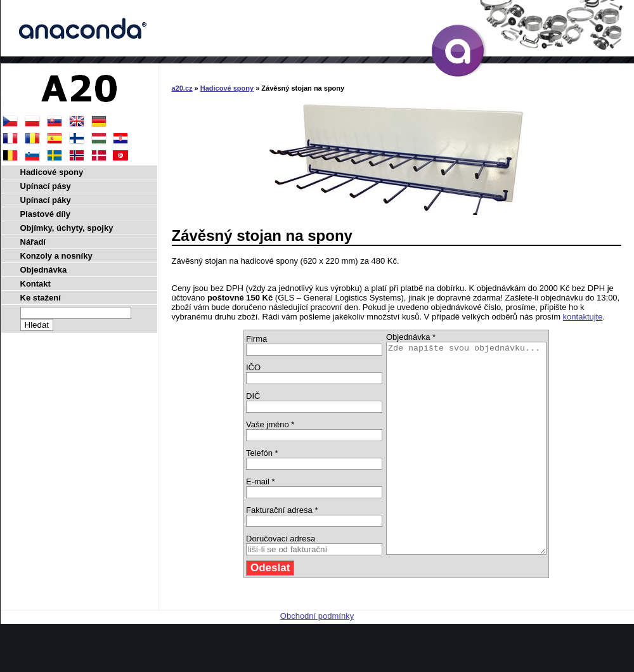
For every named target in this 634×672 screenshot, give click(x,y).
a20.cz (182, 88)
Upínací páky (46, 200)
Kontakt (36, 284)
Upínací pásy (46, 186)
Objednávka (44, 270)
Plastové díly (45, 214)
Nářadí (33, 242)
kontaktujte (583, 317)
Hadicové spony (227, 88)
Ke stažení (41, 298)
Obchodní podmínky (317, 658)
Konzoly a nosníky (56, 256)
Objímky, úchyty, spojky (67, 228)
